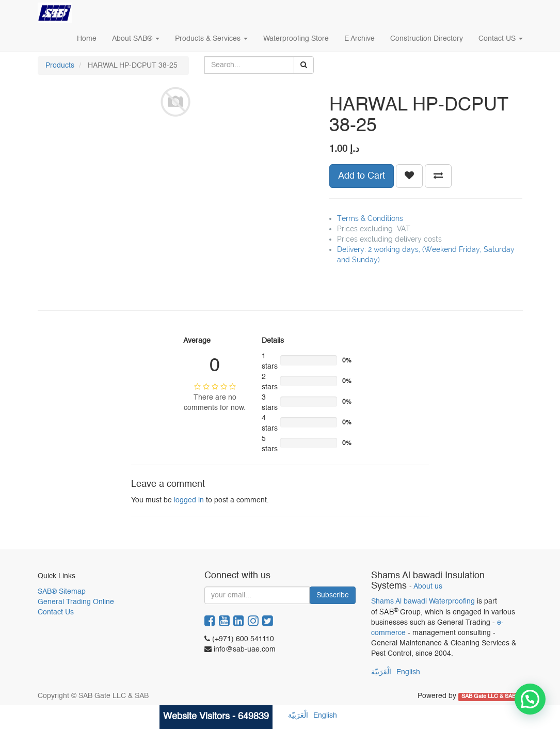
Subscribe (333, 595)
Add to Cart (362, 176)
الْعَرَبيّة (381, 672)
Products (60, 66)
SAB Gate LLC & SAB (489, 696)
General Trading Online (76, 602)
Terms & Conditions (370, 218)
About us (428, 587)
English (408, 672)
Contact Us (56, 612)
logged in (189, 500)
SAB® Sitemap (62, 592)
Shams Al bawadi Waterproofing (423, 601)
